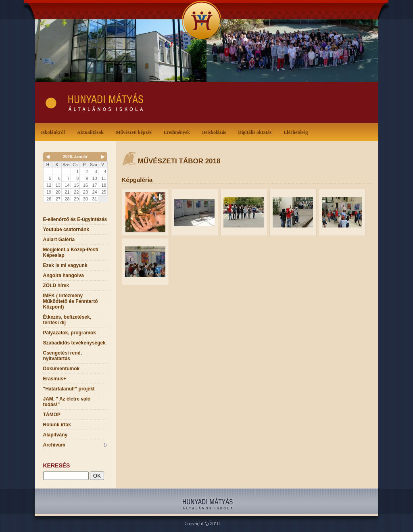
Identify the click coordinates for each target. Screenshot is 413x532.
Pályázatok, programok (70, 333)
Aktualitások (92, 132)
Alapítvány (55, 435)
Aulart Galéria (59, 240)
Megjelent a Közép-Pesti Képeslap (71, 252)
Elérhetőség (296, 132)
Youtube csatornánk (66, 229)
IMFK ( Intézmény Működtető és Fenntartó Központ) (71, 301)
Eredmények (178, 132)
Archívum (75, 445)
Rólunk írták (57, 425)
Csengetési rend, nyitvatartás (63, 356)
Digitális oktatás (255, 132)
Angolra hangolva (64, 275)
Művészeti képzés (135, 132)
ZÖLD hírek (56, 286)
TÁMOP (52, 415)
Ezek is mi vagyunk (65, 265)
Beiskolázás (216, 132)
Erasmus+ (55, 379)
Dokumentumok (62, 369)
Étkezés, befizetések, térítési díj (67, 320)
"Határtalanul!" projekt (69, 389)
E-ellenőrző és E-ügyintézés (75, 219)
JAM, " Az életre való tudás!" (67, 402)
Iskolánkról (55, 132)
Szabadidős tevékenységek (74, 343)
